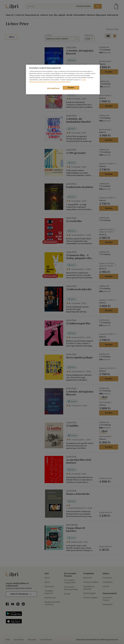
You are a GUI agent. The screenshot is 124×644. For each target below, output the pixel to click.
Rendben (71, 88)
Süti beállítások (53, 88)
